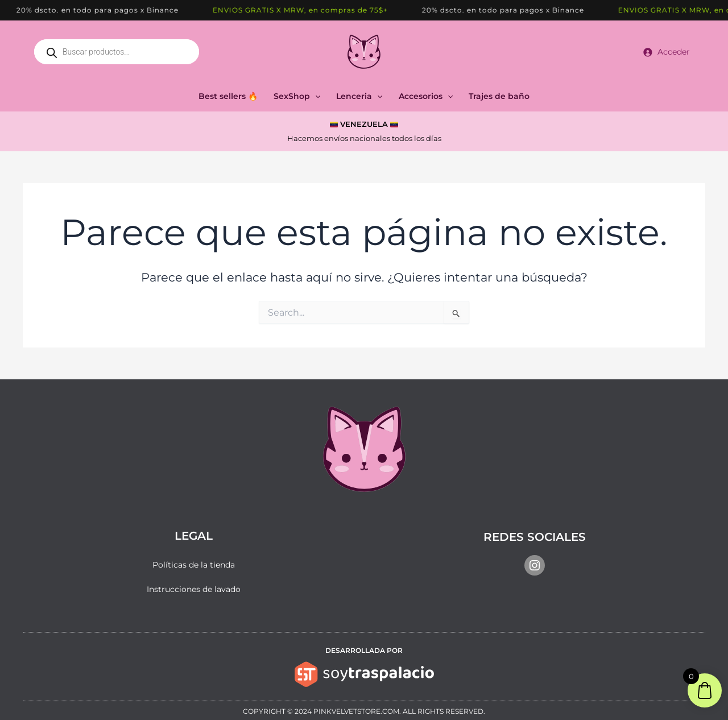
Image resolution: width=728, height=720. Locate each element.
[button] (315, 96)
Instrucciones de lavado (194, 589)
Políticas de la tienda (194, 565)
